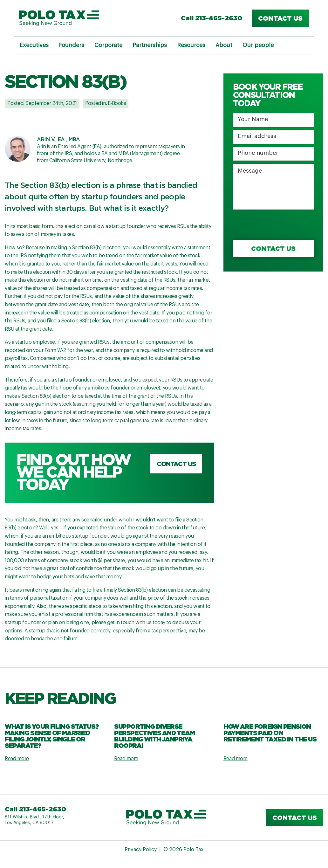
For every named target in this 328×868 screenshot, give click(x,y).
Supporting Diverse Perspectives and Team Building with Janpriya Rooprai (154, 736)
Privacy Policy (141, 850)
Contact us (280, 18)
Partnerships (150, 45)
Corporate (108, 45)
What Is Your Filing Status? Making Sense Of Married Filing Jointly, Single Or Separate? (52, 736)
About (224, 45)
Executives (34, 45)
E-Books (117, 103)
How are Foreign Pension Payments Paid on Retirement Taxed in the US (270, 733)
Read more (17, 759)
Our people (258, 45)
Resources (191, 45)
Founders (72, 45)
